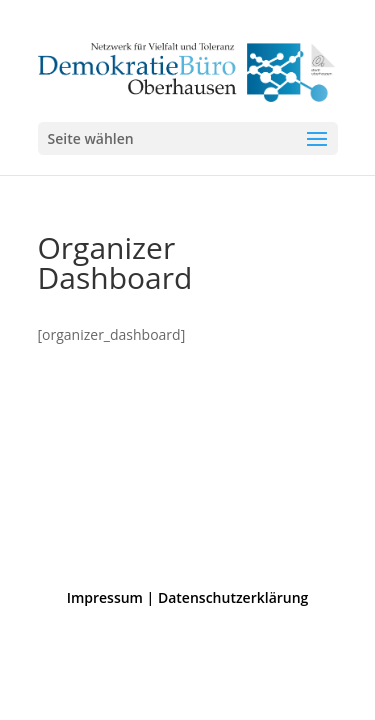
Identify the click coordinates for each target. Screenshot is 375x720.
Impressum (105, 597)
